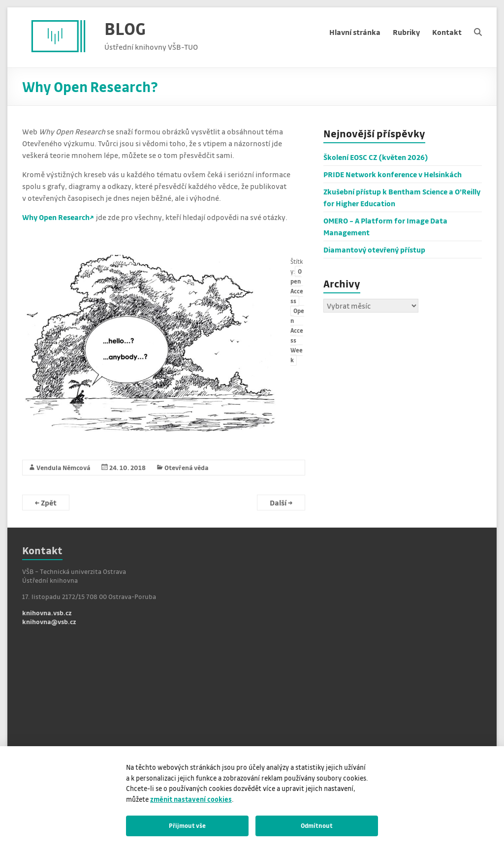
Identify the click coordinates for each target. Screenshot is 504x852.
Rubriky (406, 32)
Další (281, 503)
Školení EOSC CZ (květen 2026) (376, 157)
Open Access (297, 286)
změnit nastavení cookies (191, 799)
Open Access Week (297, 335)
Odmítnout (317, 825)
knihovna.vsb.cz (47, 613)
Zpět (46, 503)
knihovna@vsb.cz (49, 621)
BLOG (125, 28)
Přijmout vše (187, 825)
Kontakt (447, 32)
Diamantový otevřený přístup (374, 250)
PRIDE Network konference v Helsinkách (393, 174)
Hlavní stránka (355, 32)
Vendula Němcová (63, 467)
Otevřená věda (187, 467)
